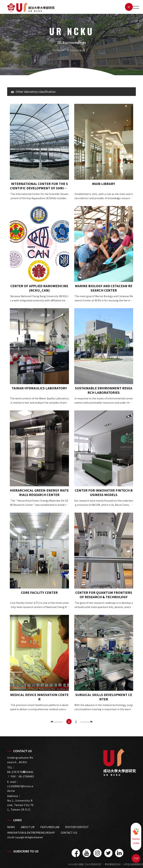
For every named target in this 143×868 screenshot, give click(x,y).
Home (57, 50)
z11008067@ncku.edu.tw (20, 788)
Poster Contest (77, 827)
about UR (28, 827)
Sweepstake (136, 836)
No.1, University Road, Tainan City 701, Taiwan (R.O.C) (20, 805)
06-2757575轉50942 (20, 772)
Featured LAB (50, 827)
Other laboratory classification (33, 92)
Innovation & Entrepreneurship (31, 832)
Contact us (69, 832)
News (11, 827)
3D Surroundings (76, 50)
